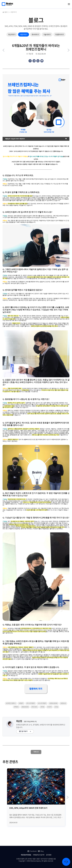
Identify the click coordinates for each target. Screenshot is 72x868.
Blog (41, 851)
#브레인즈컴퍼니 (11, 703)
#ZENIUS (63, 703)
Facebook (32, 851)
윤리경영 (49, 855)
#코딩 (56, 707)
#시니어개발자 (42, 703)
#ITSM (42, 707)
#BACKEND (25, 707)
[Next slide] (68, 797)
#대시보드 (34, 707)
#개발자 (21, 703)
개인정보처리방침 (26, 855)
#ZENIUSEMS (53, 703)
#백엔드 (16, 707)
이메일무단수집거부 (39, 855)
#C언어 (49, 707)
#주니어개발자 (31, 703)
